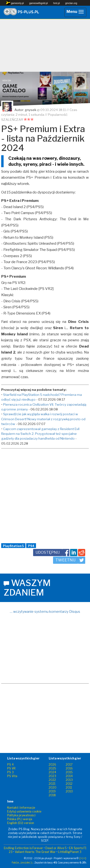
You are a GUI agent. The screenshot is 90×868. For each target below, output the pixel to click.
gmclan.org (71, 3)
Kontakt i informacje (21, 808)
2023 (52, 776)
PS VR (11, 768)
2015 (69, 772)
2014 (69, 776)
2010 (69, 791)
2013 (69, 780)
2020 (53, 788)
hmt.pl (57, 3)
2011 (69, 788)
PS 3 (10, 772)
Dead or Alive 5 (56, 848)
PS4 (31, 546)
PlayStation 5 (13, 546)
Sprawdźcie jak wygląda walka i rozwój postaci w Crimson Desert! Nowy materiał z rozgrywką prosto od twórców (43, 419)
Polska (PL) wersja (20, 819)
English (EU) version (21, 823)
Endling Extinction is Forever (23, 848)
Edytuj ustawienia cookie (24, 811)
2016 (69, 768)
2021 (52, 784)
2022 (52, 780)
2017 (69, 765)
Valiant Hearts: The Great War (35, 852)
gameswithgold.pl (39, 3)
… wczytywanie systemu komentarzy (45, 611)
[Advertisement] (45, 45)
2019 (52, 791)
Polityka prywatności (21, 815)
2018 (52, 795)
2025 (52, 768)
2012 (69, 784)
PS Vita (12, 776)
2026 (52, 765)
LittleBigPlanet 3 (70, 852)
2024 (52, 772)
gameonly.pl (15, 3)
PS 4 (10, 765)
